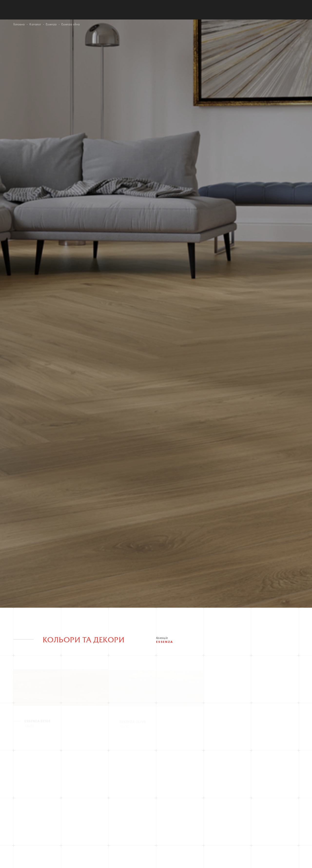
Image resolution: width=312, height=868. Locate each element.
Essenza (51, 24)
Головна (19, 24)
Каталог (35, 24)
